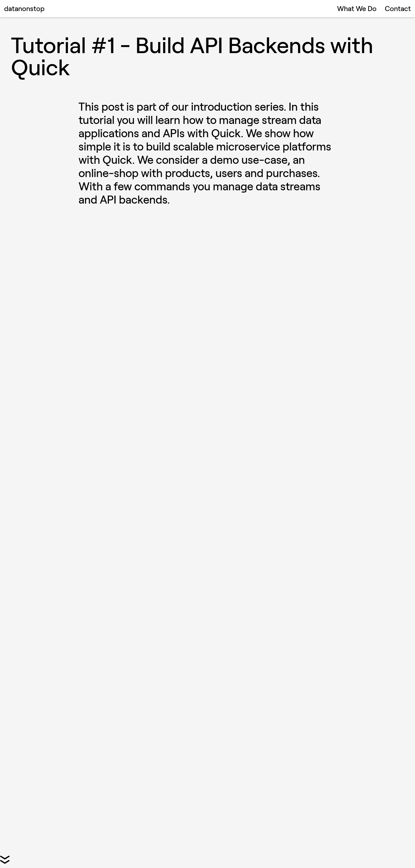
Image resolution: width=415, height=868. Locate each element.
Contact (398, 8)
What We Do (357, 8)
